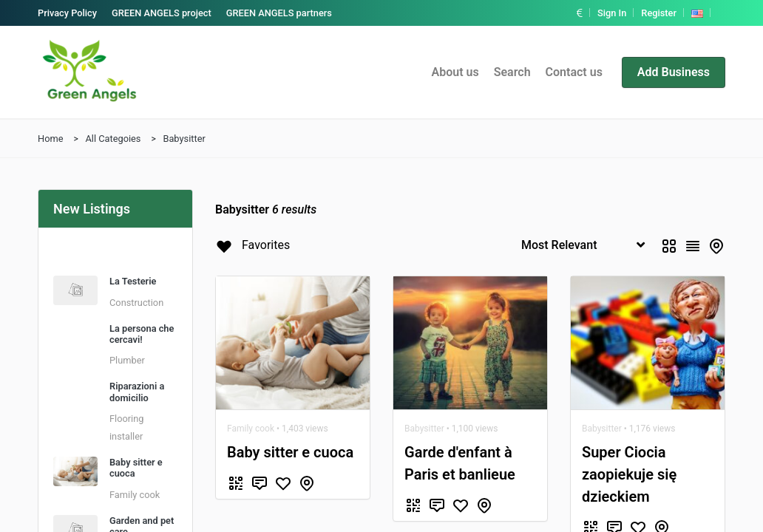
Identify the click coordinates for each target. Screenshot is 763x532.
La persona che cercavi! (142, 334)
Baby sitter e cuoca (290, 452)
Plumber (127, 360)
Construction (136, 303)
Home (50, 139)
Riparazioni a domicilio (137, 392)
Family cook (135, 495)
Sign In (612, 13)
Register (659, 13)
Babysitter (184, 139)
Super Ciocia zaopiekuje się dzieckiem (629, 474)
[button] (581, 13)
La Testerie (133, 281)
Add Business (674, 72)
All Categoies (113, 139)
